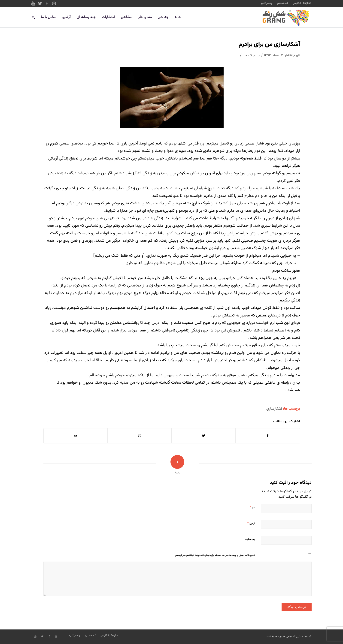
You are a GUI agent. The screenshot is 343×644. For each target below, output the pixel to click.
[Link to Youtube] (33, 3)
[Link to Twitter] (40, 3)
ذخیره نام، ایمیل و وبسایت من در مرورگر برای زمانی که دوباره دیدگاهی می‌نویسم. (215, 555)
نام (252, 508)
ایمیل (251, 524)
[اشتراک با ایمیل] (76, 436)
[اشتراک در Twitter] (203, 436)
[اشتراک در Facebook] (268, 436)
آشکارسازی (274, 409)
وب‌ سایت (250, 539)
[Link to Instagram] (54, 3)
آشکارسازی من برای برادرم (269, 44)
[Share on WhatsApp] (140, 436)
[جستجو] (33, 17)
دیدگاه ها (250, 56)
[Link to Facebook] (47, 3)
